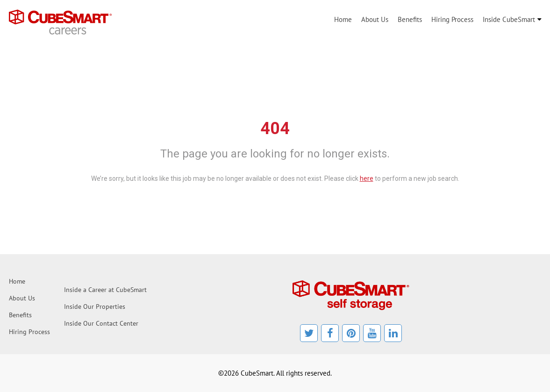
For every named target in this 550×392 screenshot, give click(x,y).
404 (275, 128)
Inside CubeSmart (509, 19)
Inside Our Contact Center (101, 323)
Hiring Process (452, 19)
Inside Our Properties (95, 306)
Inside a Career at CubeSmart (105, 290)
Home (343, 19)
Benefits (410, 19)
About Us (375, 19)
